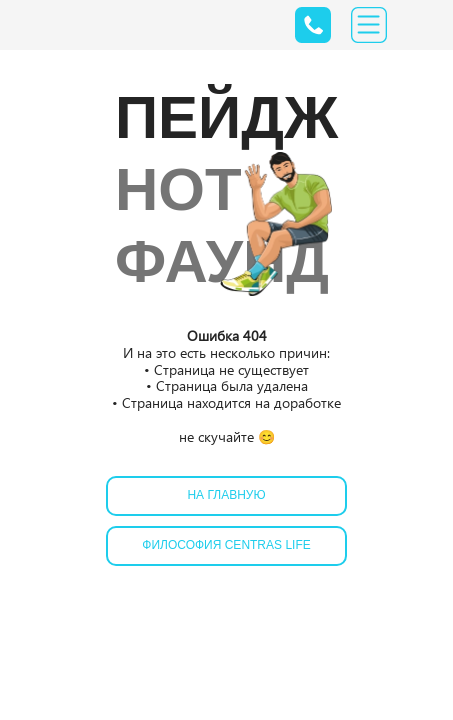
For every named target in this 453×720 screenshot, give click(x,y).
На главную (226, 495)
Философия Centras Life (226, 545)
